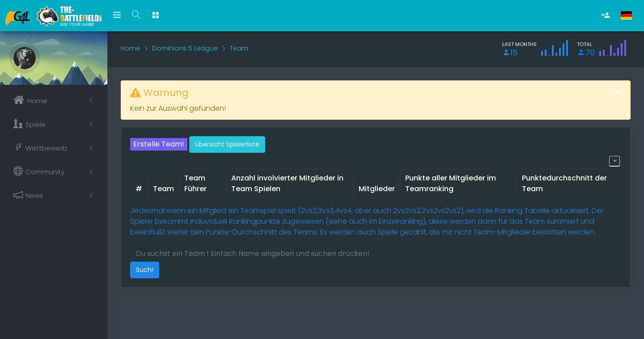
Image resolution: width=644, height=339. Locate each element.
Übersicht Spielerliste (227, 144)
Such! (145, 270)
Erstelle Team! (159, 144)
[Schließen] (618, 92)
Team (239, 48)
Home (130, 48)
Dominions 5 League (185, 48)
